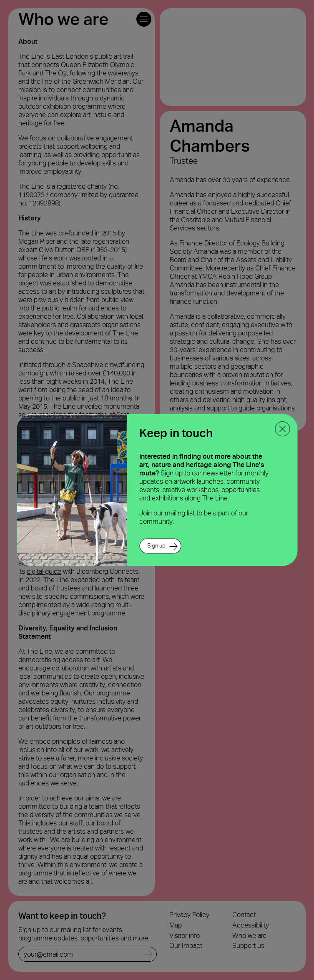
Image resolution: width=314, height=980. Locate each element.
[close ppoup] (282, 429)
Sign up (156, 546)
